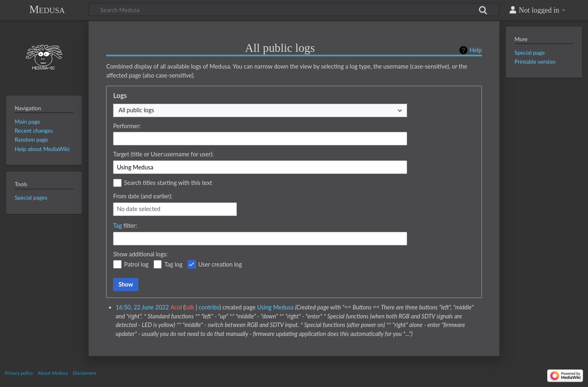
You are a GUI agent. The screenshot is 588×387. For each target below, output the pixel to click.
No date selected (139, 209)
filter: (125, 226)
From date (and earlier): (143, 196)
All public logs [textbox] (136, 110)
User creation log (220, 264)
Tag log (173, 264)
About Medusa (53, 373)
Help (476, 50)
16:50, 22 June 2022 (142, 307)
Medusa (47, 9)
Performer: (127, 126)
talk (190, 307)
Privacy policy (19, 373)
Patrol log (136, 264)
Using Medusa (275, 307)
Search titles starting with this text (168, 183)
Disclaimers (85, 373)
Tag (118, 226)
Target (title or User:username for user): (163, 154)
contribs (209, 307)
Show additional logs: (140, 254)
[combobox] (260, 110)
